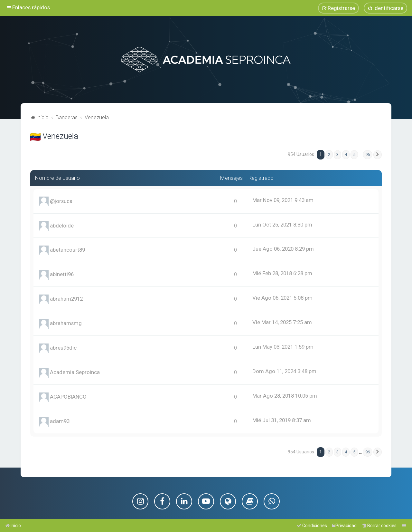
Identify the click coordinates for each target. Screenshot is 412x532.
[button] (378, 155)
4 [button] (346, 155)
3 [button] (337, 155)
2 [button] (329, 155)
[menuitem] (385, 8)
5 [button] (354, 155)
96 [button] (368, 155)
